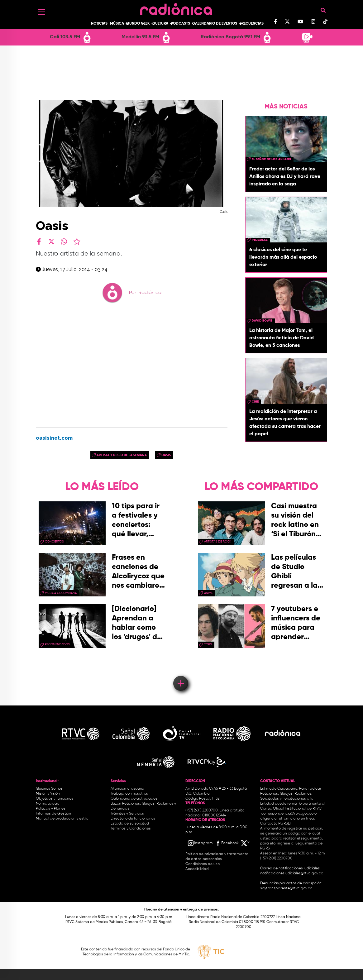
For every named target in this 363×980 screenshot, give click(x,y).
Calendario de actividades (134, 799)
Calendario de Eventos (215, 24)
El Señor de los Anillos (271, 159)
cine (255, 402)
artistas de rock (218, 542)
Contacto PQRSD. (276, 824)
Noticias (99, 24)
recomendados (57, 644)
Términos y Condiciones (131, 829)
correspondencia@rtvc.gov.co (287, 814)
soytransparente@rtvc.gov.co (286, 888)
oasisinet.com (54, 438)
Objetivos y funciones (55, 799)
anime (208, 593)
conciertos (54, 542)
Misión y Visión (48, 794)
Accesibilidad (198, 869)
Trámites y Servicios (127, 814)
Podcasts (180, 24)
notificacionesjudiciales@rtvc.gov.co (292, 873)
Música (117, 24)
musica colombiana (61, 593)
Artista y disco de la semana (122, 455)
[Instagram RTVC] (200, 843)
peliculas (260, 240)
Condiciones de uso (203, 864)
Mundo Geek (138, 24)
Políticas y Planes (51, 809)
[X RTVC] (246, 843)
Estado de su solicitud (130, 824)
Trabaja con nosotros (129, 794)
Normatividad (48, 804)
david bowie (262, 321)
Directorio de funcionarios (133, 819)
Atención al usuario (127, 789)
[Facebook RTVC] (227, 843)
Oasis (166, 455)
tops (208, 644)
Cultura (160, 24)
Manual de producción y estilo (62, 819)
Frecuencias (252, 24)
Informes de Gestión (53, 814)
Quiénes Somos (49, 789)
